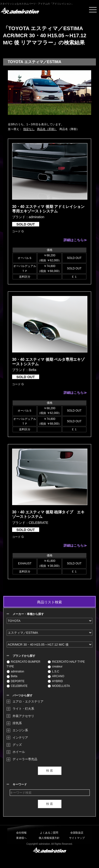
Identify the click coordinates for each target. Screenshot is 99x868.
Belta (12, 676)
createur (55, 666)
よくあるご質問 (49, 833)
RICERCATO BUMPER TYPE (24, 664)
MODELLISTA (59, 686)
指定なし (29, 129)
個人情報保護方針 (49, 838)
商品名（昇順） (47, 129)
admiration (15, 671)
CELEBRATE (17, 686)
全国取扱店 (77, 833)
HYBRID (55, 681)
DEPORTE (16, 681)
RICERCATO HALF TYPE (66, 662)
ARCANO (56, 676)
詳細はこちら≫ (75, 240)
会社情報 (21, 833)
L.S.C (53, 671)
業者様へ (21, 838)
